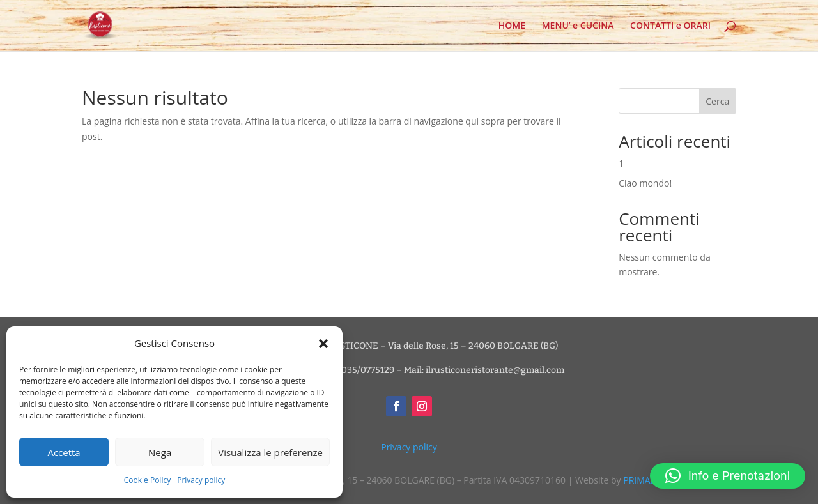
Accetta (64, 452)
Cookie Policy (147, 480)
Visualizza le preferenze (270, 452)
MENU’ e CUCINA (578, 26)
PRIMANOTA (649, 480)
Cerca (717, 101)
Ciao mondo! (645, 183)
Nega (160, 452)
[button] (323, 344)
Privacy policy (201, 480)
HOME (512, 26)
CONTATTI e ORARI (670, 26)
